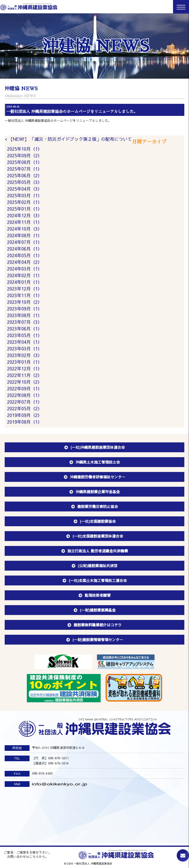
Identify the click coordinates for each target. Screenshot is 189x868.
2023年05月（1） (25, 335)
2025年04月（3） (25, 189)
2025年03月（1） (25, 195)
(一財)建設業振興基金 (98, 610)
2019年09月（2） (25, 415)
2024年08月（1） (25, 235)
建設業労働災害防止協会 (98, 506)
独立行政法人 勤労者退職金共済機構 (98, 551)
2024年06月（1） (25, 249)
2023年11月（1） (25, 295)
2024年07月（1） (25, 242)
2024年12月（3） (25, 215)
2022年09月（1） (25, 389)
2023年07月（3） (25, 322)
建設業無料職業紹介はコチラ (98, 625)
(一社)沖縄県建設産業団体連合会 (98, 447)
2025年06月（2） (25, 175)
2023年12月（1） (25, 289)
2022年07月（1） (25, 402)
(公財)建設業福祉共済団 (98, 566)
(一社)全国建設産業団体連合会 (98, 536)
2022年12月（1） (25, 369)
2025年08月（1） (25, 162)
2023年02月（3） (25, 355)
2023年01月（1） (25, 362)
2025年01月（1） (25, 209)
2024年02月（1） (25, 275)
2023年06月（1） (25, 329)
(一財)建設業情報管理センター (98, 640)
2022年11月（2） (25, 375)
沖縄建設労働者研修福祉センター (98, 477)
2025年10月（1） (25, 149)
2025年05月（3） (25, 182)
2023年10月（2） (25, 302)
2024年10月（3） (25, 229)
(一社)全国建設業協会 (98, 521)
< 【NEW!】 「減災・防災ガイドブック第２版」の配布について (68, 139)
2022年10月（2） (25, 382)
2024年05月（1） (25, 255)
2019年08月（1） (25, 422)
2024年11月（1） (25, 222)
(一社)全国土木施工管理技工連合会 (98, 580)
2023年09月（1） (25, 309)
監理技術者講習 (98, 595)
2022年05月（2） (25, 408)
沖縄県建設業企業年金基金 (98, 492)
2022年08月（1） (25, 395)
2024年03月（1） (25, 269)
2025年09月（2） (25, 155)
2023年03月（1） (25, 349)
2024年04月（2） (25, 262)
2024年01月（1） (25, 282)
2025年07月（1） (25, 169)
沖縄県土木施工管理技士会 (98, 462)
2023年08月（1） (25, 315)
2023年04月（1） (25, 342)
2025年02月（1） (25, 202)
